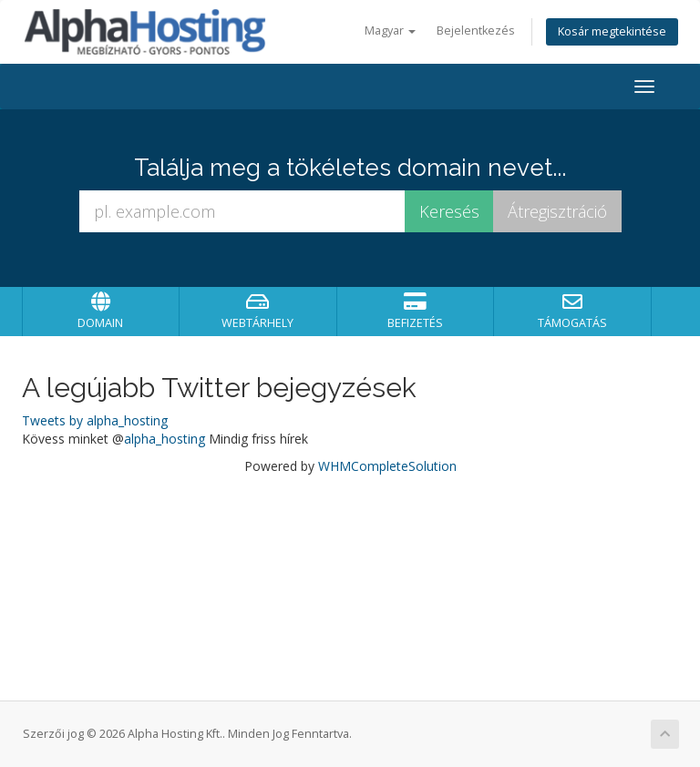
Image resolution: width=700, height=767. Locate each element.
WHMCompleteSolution (387, 466)
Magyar (390, 31)
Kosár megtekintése (612, 31)
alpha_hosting (165, 439)
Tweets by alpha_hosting (95, 420)
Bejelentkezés (476, 31)
